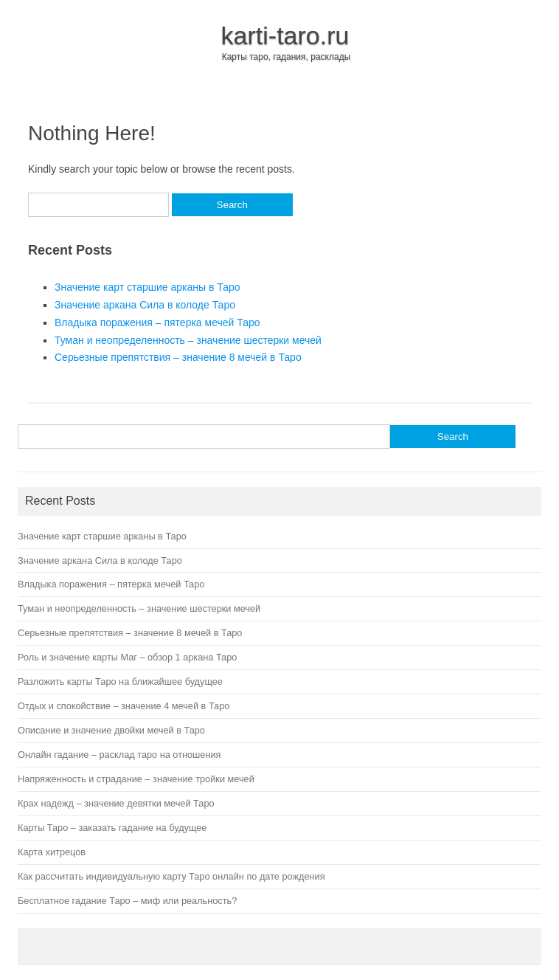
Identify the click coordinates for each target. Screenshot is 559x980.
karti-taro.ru (285, 35)
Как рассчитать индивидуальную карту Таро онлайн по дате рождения (171, 876)
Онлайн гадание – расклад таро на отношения (119, 755)
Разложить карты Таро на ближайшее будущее (120, 681)
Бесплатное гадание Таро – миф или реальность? (127, 901)
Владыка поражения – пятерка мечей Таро (157, 322)
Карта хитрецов (52, 852)
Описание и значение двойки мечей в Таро (111, 730)
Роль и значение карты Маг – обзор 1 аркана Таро (127, 657)
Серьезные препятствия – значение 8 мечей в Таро (178, 357)
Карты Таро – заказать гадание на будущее (112, 828)
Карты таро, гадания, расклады (287, 57)
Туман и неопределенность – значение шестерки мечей (188, 340)
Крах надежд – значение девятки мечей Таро (116, 803)
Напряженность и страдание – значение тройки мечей (136, 779)
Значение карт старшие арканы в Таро (147, 287)
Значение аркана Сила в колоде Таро (145, 305)
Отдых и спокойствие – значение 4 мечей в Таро (124, 706)
